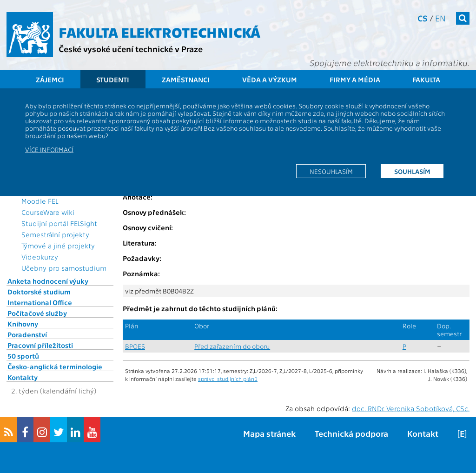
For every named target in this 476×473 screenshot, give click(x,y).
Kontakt (423, 433)
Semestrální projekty (55, 234)
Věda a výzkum (270, 80)
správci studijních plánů (228, 379)
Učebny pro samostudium (64, 268)
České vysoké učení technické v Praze (131, 49)
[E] (462, 433)
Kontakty (23, 377)
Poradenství (27, 334)
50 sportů (23, 356)
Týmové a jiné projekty (58, 246)
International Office (40, 302)
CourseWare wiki (48, 212)
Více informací (49, 149)
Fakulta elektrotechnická (159, 32)
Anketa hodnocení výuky (48, 281)
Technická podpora (351, 433)
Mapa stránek (269, 433)
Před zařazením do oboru (232, 346)
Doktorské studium (39, 292)
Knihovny (23, 324)
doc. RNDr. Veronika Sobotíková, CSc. (411, 408)
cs (423, 18)
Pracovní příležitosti (40, 345)
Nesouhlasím (331, 171)
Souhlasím (412, 171)
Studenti (113, 80)
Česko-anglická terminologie (55, 366)
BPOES (135, 346)
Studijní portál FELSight (59, 223)
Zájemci (50, 80)
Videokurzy (40, 257)
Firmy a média (355, 80)
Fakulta (426, 80)
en (440, 18)
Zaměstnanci (186, 80)
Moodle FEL (40, 201)
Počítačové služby (37, 313)
